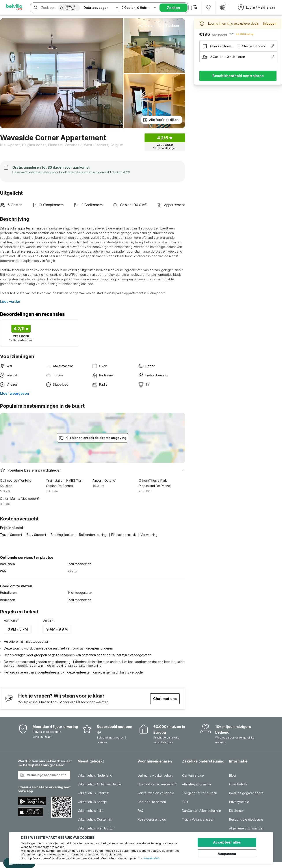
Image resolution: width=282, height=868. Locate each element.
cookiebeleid (151, 858)
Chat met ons (165, 699)
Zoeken (173, 8)
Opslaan (168, 26)
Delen (147, 26)
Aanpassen (229, 853)
